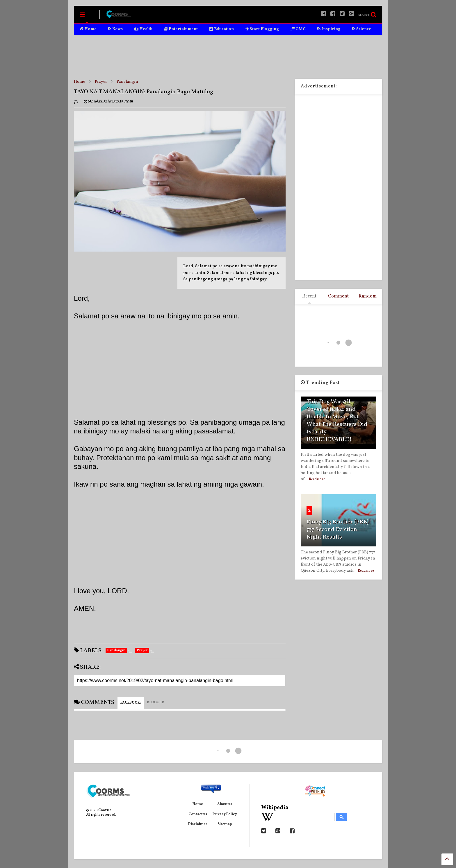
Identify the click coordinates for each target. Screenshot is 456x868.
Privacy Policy (225, 814)
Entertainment (181, 29)
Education (222, 29)
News (115, 29)
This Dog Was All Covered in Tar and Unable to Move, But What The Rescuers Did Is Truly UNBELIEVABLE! (337, 421)
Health (143, 29)
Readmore (317, 479)
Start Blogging (262, 29)
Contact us (198, 814)
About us (225, 804)
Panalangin (127, 82)
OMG (298, 29)
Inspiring (329, 29)
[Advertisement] (228, 57)
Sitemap (225, 824)
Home (88, 29)
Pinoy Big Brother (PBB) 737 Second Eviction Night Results (338, 530)
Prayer (101, 82)
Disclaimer (198, 824)
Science (362, 29)
